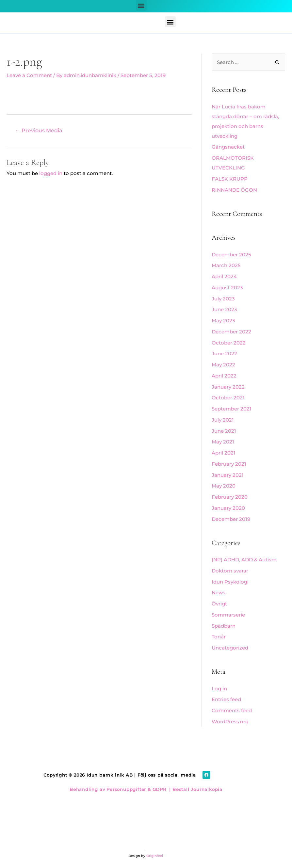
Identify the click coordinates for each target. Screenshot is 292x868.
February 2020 (230, 497)
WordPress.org (230, 722)
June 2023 (224, 309)
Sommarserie (228, 615)
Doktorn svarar (230, 571)
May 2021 (223, 442)
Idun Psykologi (230, 582)
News (219, 593)
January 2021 (228, 475)
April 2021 (224, 453)
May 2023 (223, 321)
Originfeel (155, 856)
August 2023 (227, 288)
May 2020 (224, 486)
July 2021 (223, 420)
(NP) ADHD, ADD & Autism (244, 560)
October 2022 (229, 343)
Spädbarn (224, 626)
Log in (219, 689)
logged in (51, 173)
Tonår (219, 637)
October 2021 (228, 398)
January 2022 (228, 387)
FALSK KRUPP (230, 179)
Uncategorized (230, 648)
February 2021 (229, 464)
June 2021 (224, 431)
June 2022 (224, 354)
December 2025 (231, 255)
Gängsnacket (228, 147)
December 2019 (231, 519)
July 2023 (223, 299)
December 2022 (231, 332)
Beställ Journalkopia (197, 789)
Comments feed (232, 710)
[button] (141, 5)
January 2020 (228, 508)
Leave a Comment (29, 75)
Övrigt (219, 604)
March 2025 (226, 265)
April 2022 (224, 376)
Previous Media (39, 130)
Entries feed (226, 699)
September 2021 (232, 409)
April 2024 (224, 276)
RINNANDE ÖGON (234, 190)
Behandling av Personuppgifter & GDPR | (120, 789)
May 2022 (223, 365)
